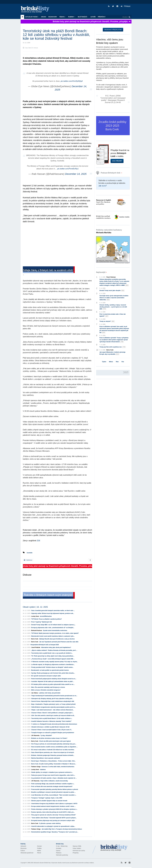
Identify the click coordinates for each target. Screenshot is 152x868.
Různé (39, 853)
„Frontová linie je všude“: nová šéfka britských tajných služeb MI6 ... (53, 659)
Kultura (23, 851)
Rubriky (72, 17)
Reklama (59, 853)
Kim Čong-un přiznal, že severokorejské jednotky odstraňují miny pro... (54, 744)
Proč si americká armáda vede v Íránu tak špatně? (112, 315)
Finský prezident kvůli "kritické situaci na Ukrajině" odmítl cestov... (52, 667)
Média (39, 851)
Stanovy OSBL (77, 846)
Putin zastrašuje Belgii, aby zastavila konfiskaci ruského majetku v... (53, 784)
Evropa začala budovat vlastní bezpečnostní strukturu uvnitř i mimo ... (53, 806)
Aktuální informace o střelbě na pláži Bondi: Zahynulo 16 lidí (50, 727)
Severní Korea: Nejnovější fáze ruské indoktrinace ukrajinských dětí (53, 701)
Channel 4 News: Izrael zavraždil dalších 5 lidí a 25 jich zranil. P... (52, 730)
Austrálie (30, 553)
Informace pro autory (79, 851)
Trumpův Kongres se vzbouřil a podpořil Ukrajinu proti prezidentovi (53, 733)
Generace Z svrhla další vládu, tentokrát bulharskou (58, 767)
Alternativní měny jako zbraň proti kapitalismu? (56, 647)
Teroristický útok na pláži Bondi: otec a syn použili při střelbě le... (52, 653)
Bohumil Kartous (37, 630)
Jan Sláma (35, 693)
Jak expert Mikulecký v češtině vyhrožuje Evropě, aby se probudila (112, 353)
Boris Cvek (35, 639)
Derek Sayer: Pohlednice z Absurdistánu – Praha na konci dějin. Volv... (53, 761)
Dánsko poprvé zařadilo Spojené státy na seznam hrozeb (49, 801)
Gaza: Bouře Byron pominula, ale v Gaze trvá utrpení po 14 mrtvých (53, 752)
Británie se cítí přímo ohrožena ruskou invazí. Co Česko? (49, 738)
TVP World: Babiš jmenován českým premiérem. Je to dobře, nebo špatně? (55, 633)
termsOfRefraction (46, 616)
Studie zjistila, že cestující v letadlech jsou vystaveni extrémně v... (52, 772)
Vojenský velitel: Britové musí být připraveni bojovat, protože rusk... (53, 613)
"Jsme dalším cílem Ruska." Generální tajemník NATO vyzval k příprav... (54, 818)
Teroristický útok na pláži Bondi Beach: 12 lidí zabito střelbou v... (52, 718)
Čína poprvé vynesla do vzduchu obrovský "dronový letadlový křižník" (54, 815)
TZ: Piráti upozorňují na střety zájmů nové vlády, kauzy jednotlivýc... (53, 656)
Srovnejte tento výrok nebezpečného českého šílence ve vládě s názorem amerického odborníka (114, 298)
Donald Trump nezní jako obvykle (112, 291)
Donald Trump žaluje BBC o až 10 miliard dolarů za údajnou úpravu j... (53, 625)
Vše (123, 362)
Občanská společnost (27, 853)
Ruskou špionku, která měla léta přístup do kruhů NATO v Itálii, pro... (53, 812)
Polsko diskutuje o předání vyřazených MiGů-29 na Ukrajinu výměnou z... (54, 809)
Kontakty (59, 848)
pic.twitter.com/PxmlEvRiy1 (68, 169)
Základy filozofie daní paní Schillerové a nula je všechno (57, 639)
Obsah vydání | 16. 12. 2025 (35, 607)
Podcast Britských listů (108, 173)
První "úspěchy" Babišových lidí (42, 622)
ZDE (38, 541)
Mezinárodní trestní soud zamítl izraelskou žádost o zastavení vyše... (53, 636)
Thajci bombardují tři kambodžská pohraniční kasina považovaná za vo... (54, 696)
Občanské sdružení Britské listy (42, 863)
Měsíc (111, 362)
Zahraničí (23, 846)
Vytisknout (28, 560)
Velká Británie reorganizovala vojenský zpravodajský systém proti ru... (53, 707)
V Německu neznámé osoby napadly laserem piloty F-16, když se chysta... (55, 662)
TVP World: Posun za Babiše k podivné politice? (47, 619)
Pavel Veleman (111, 277)
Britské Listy (114, 848)
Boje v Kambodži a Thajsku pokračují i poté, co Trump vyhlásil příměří (53, 704)
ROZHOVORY (53, 17)
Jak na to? (103, 186)
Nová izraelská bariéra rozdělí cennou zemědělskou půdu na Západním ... (54, 747)
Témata (63, 17)
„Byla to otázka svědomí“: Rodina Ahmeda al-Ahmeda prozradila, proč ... (54, 650)
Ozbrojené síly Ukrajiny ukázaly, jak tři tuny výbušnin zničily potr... (52, 699)
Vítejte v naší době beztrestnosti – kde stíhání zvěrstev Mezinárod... (52, 710)
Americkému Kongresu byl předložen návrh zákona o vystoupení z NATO (54, 804)
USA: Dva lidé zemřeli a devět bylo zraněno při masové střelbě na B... (53, 716)
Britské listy (36, 9)
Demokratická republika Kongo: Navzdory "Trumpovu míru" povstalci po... (55, 832)
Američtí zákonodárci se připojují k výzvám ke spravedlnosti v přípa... (53, 826)
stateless (43, 770)
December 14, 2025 (76, 174)
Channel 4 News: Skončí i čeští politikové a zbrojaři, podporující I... (52, 713)
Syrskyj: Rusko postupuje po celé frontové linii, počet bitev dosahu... (53, 673)
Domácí (40, 846)
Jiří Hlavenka (35, 735)
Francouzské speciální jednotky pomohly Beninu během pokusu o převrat (55, 789)
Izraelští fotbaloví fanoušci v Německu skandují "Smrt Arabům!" (51, 721)
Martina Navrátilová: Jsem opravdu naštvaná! (46, 758)
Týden (104, 362)
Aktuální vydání (32, 17)
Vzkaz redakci (77, 848)
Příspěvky (102, 17)
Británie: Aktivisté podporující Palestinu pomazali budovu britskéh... (53, 755)
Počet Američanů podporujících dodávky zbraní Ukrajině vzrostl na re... (54, 679)
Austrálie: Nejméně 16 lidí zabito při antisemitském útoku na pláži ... (53, 681)
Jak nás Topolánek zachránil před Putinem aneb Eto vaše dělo (59, 642)
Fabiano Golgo (36, 767)
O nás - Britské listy (62, 846)
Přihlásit (126, 6)
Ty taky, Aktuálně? (46, 735)
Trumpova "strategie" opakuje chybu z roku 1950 (47, 798)
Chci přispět (117, 161)
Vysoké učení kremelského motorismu (55, 630)
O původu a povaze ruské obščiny (50, 823)
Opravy (58, 851)
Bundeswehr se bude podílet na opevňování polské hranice (50, 670)
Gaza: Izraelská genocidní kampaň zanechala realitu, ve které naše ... (53, 611)
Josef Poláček (36, 647)
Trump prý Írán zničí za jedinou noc (113, 347)
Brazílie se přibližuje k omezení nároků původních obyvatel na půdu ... (53, 792)
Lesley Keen (35, 616)
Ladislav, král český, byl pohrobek (50, 693)
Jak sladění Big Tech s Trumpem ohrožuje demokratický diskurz (62, 829)
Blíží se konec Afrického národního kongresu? (46, 690)
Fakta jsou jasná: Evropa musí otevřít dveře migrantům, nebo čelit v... (53, 775)
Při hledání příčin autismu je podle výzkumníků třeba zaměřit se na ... (53, 684)
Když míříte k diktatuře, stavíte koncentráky (54, 781)
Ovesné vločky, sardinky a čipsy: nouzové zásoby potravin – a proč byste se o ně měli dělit (113, 307)
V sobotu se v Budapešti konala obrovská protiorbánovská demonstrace (54, 724)
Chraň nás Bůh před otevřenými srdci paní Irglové (55, 741)
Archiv (44, 17)
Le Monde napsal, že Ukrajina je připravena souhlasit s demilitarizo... (53, 665)
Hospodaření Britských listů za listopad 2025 (45, 645)
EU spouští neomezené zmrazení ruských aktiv (46, 676)
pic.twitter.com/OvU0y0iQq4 (72, 81)
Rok (117, 362)
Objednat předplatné (113, 30)
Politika (39, 848)
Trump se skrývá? (107, 321)
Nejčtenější (83, 17)
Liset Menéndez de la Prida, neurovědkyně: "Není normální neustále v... (54, 795)
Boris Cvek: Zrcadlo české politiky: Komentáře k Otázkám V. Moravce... (54, 764)
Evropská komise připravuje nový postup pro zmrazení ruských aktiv (53, 821)
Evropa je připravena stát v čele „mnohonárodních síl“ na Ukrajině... (53, 628)
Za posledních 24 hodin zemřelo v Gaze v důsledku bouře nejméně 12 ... (54, 778)
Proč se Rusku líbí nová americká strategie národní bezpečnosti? (52, 787)
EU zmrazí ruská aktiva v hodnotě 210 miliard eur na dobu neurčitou (53, 750)
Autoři (93, 17)
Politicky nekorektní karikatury (109, 231)
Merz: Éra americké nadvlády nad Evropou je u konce (48, 687)
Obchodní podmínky (62, 855)
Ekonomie (24, 848)
